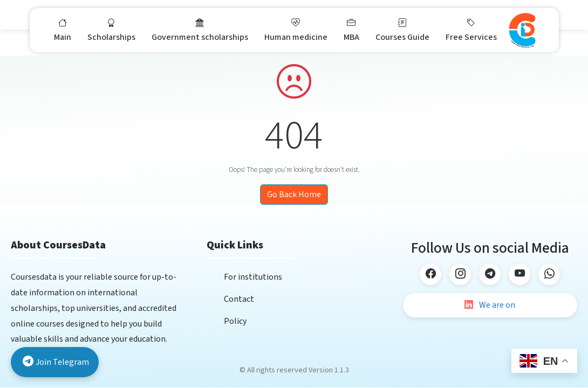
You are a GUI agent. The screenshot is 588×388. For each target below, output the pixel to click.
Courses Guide (402, 30)
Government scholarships (200, 30)
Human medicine (296, 30)
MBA (351, 30)
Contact (239, 299)
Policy (235, 321)
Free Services (471, 30)
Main (63, 30)
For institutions (253, 277)
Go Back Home (294, 195)
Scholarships (111, 30)
